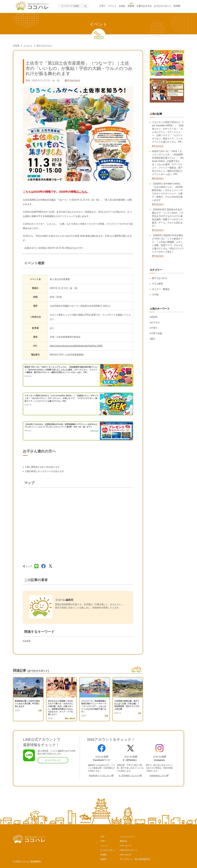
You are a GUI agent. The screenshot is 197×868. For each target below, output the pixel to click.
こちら (83, 192)
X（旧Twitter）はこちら (129, 776)
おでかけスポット (163, 6)
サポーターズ (125, 846)
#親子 (153, 339)
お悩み (122, 6)
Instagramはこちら (158, 776)
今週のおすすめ (144, 6)
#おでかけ (155, 322)
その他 (155, 295)
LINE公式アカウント (128, 850)
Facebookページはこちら (100, 776)
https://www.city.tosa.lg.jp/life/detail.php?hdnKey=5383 (76, 346)
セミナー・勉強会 (161, 289)
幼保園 (177, 6)
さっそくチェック (53, 760)
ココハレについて (127, 837)
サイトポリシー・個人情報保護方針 (135, 859)
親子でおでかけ (160, 278)
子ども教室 (157, 284)
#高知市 (154, 317)
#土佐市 (27, 641)
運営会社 (123, 841)
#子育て (154, 328)
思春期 (131, 6)
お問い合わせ (125, 855)
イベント (112, 6)
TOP (102, 837)
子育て (102, 6)
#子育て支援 (156, 333)
